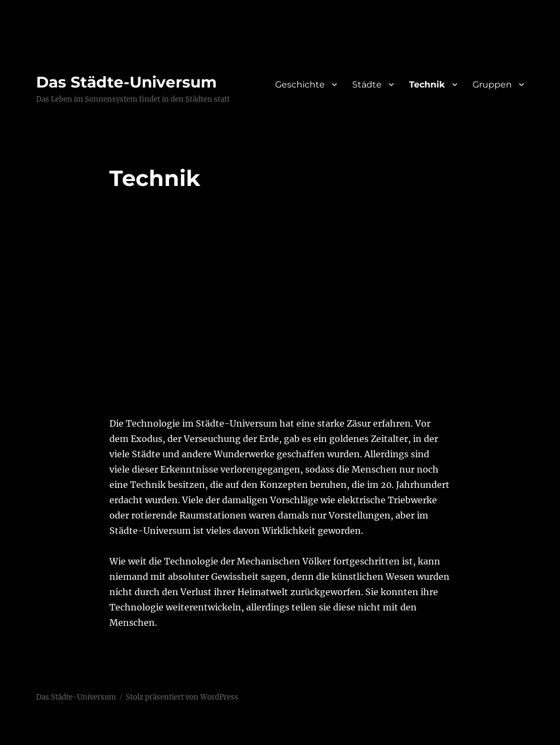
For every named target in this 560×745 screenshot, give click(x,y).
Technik (427, 85)
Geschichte (300, 85)
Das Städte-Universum (126, 82)
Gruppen (492, 85)
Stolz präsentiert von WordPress (182, 697)
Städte (367, 85)
